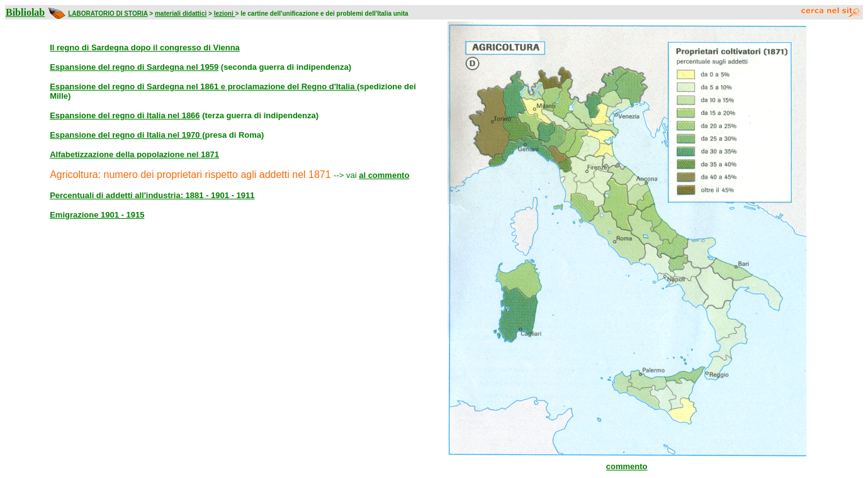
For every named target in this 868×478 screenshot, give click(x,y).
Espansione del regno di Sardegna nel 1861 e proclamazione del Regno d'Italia (203, 86)
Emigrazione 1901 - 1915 (97, 215)
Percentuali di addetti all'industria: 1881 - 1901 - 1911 (152, 195)
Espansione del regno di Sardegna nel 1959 (134, 67)
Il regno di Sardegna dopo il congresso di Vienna (145, 47)
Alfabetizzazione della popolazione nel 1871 (134, 154)
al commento (384, 175)
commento (627, 466)
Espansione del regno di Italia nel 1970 (126, 135)
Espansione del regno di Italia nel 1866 (125, 115)
